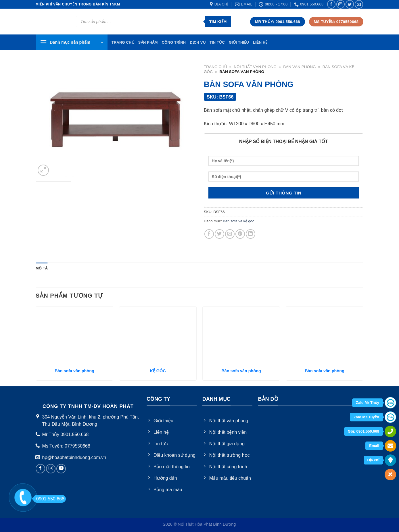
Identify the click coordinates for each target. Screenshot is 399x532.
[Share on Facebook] (209, 234)
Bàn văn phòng (299, 67)
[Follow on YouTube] (61, 469)
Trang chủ (215, 67)
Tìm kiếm (218, 22)
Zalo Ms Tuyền (366, 417)
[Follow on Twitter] (350, 4)
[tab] (42, 268)
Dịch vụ (198, 42)
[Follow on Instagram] (341, 4)
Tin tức (217, 42)
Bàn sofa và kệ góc (238, 221)
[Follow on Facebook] (331, 4)
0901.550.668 (49, 499)
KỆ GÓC (158, 371)
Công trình (174, 42)
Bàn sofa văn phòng (74, 371)
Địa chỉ (373, 460)
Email (374, 446)
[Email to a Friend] (230, 234)
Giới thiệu (239, 42)
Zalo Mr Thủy (368, 403)
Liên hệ (260, 42)
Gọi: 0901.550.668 (363, 431)
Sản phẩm (148, 42)
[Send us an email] (359, 4)
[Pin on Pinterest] (240, 234)
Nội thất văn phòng (255, 67)
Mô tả (42, 268)
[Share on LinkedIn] (251, 234)
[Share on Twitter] (219, 234)
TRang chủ (123, 42)
